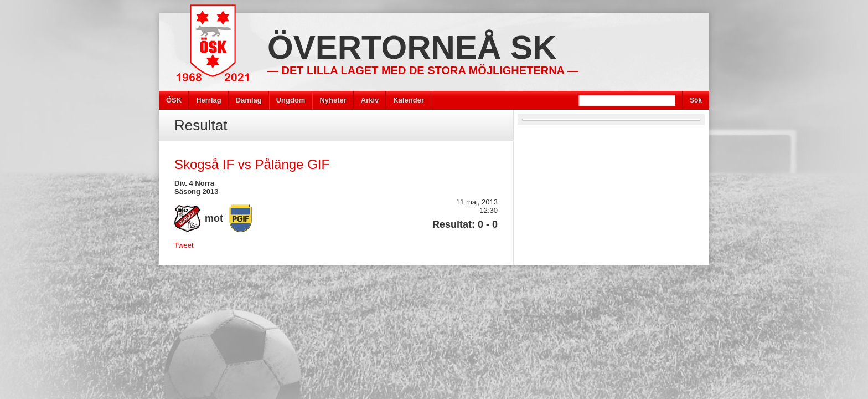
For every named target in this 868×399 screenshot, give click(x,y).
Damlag (249, 100)
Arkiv (370, 100)
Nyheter (333, 100)
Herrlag (209, 100)
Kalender (409, 100)
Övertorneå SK (412, 47)
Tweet (184, 245)
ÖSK (174, 100)
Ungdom (291, 100)
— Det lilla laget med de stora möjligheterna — (423, 70)
